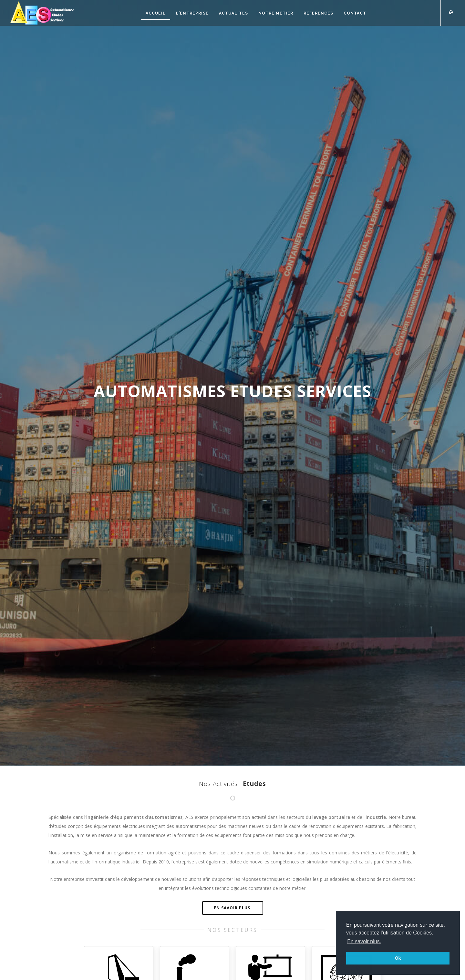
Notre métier (276, 13)
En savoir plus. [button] (364, 941)
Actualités (233, 13)
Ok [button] (398, 958)
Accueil (156, 13)
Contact (355, 13)
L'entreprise (192, 13)
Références (318, 13)
